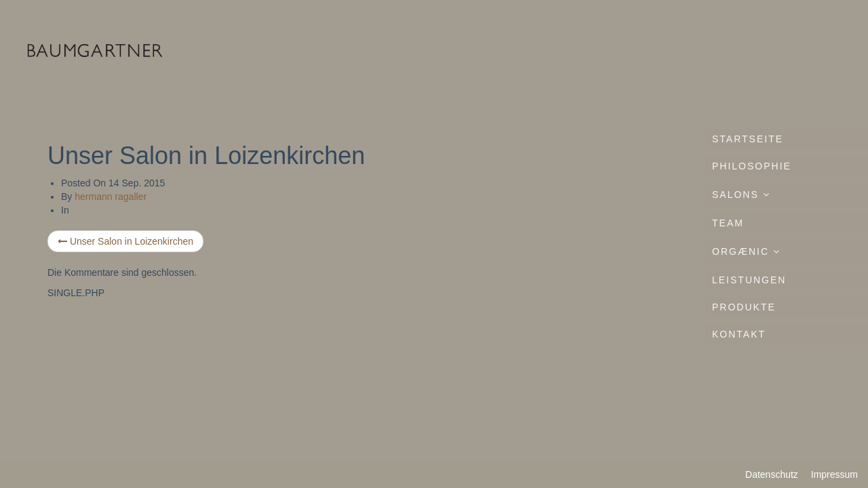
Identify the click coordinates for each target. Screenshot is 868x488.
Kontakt (739, 334)
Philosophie (752, 166)
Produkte (744, 307)
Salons (741, 195)
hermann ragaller (111, 197)
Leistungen (749, 280)
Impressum (834, 474)
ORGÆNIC (746, 251)
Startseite (748, 139)
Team (728, 223)
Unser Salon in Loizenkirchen (125, 241)
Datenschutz (772, 474)
